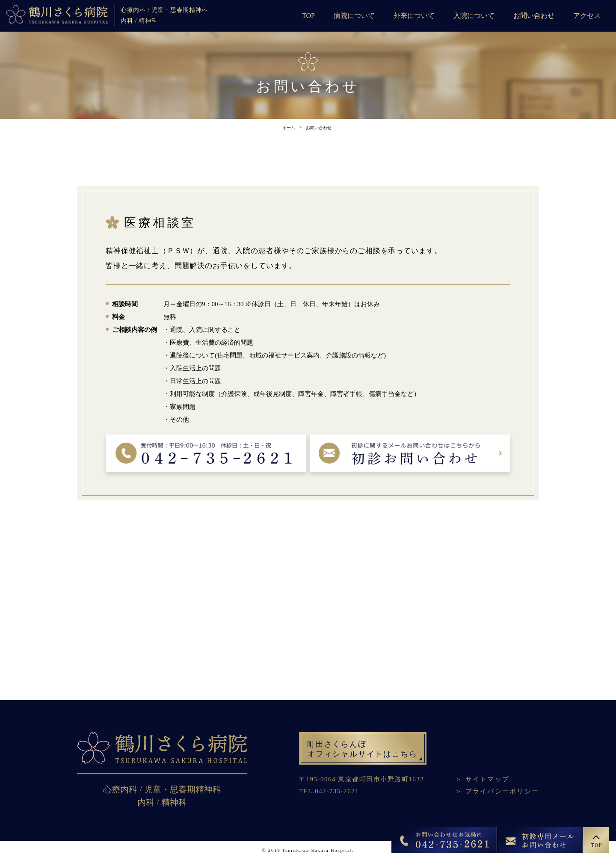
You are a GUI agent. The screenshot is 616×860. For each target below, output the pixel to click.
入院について (474, 16)
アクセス (587, 16)
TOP (308, 16)
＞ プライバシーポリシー (497, 791)
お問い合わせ (534, 16)
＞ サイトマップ (482, 779)
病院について (354, 16)
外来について (414, 16)
